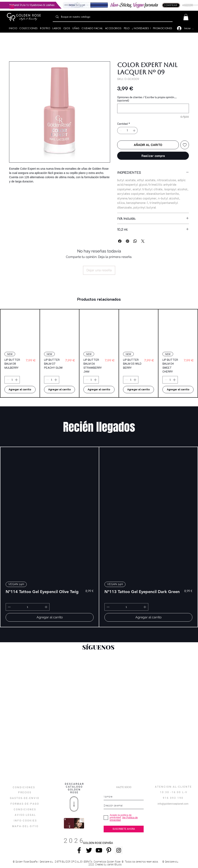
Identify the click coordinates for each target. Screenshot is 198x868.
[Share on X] (143, 241)
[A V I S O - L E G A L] (25, 815)
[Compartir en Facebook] (120, 241)
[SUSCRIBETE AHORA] (124, 829)
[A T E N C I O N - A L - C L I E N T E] (173, 787)
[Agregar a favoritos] (185, 145)
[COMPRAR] (171, 5)
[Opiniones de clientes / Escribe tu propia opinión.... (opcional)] (153, 108)
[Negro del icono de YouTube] (99, 850)
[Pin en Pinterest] (127, 241)
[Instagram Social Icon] (119, 850)
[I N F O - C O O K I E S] (25, 821)
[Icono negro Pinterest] (109, 850)
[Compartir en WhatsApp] (135, 241)
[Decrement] (120, 131)
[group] (99, 353)
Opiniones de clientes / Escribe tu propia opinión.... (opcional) (147, 99)
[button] (12, 7)
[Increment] (135, 131)
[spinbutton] (127, 131)
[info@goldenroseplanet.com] (173, 804)
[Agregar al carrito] (20, 390)
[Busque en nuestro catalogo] (113, 17)
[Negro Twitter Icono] (89, 850)
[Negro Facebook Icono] (79, 850)
